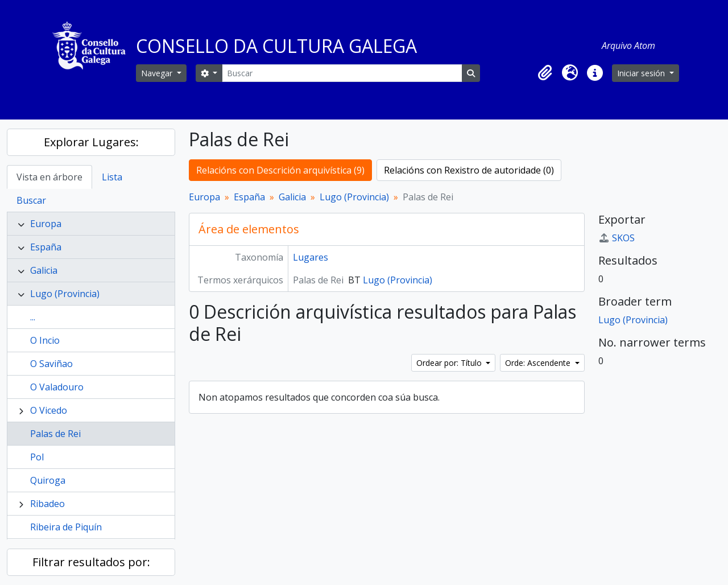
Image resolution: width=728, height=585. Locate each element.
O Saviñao (51, 364)
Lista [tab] (112, 177)
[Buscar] (342, 73)
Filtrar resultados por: (91, 562)
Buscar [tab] (31, 200)
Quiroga (48, 480)
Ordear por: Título (450, 363)
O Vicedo (49, 410)
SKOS (617, 238)
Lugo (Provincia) (65, 294)
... (33, 317)
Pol (37, 457)
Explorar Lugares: (91, 142)
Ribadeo (47, 504)
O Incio (45, 340)
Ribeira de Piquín (66, 527)
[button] (545, 73)
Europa (46, 224)
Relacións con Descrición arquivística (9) (280, 170)
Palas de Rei (55, 434)
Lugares (311, 257)
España (46, 247)
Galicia (44, 270)
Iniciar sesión (642, 73)
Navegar (158, 73)
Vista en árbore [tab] (49, 177)
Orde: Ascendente (539, 363)
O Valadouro (57, 387)
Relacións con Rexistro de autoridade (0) (469, 170)
